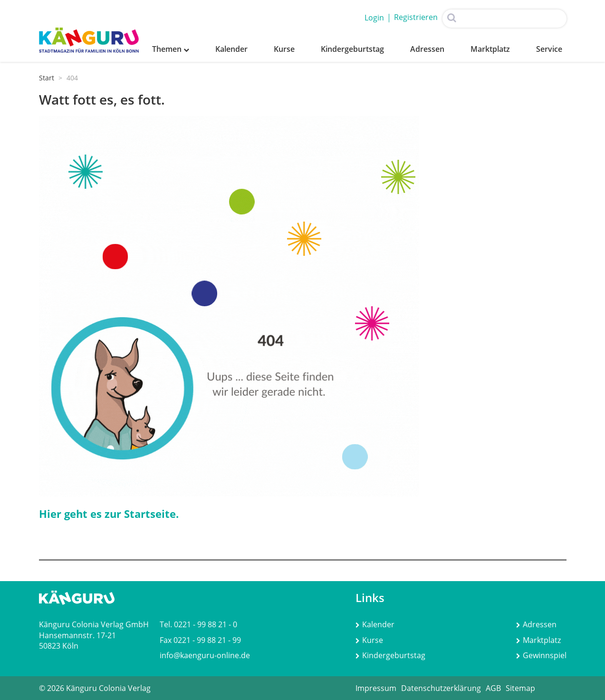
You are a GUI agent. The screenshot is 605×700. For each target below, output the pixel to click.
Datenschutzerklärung (441, 688)
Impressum (376, 688)
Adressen (427, 49)
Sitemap (520, 688)
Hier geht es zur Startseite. (109, 514)
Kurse (284, 49)
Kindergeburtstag (352, 49)
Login (374, 18)
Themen (171, 49)
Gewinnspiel (541, 655)
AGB (493, 688)
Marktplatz (490, 49)
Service (549, 49)
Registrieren (416, 17)
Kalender (231, 49)
